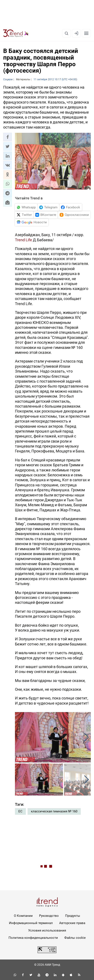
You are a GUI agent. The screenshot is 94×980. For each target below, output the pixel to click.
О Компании (23, 916)
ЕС (20, 811)
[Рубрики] (86, 33)
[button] (7, 137)
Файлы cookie (75, 938)
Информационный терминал (31, 923)
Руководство (49, 916)
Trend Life (23, 240)
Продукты (73, 916)
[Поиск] (66, 33)
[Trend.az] (16, 33)
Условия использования (47, 930)
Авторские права (72, 923)
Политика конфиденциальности (33, 938)
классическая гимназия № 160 (54, 811)
